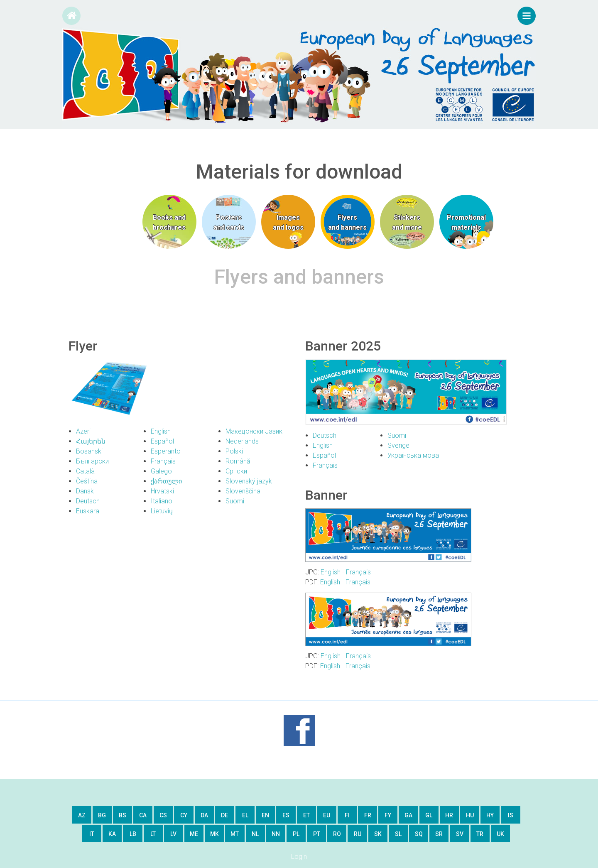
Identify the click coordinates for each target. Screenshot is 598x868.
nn (276, 834)
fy (388, 815)
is (511, 815)
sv (460, 834)
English (161, 431)
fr (368, 815)
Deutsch (88, 501)
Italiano (162, 501)
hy (490, 815)
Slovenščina (243, 491)
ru (358, 834)
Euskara (88, 511)
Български (92, 461)
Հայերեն (91, 441)
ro (337, 834)
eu (327, 815)
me (194, 834)
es (286, 815)
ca (143, 815)
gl (429, 815)
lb (133, 834)
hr (449, 815)
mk (214, 834)
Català (85, 471)
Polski (234, 451)
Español (162, 441)
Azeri (83, 431)
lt (153, 834)
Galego (161, 471)
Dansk (85, 491)
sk (378, 834)
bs (123, 815)
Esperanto (166, 451)
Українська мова (413, 455)
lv (173, 834)
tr (480, 834)
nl (255, 834)
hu (470, 815)
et (306, 815)
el (245, 815)
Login (299, 857)
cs (163, 815)
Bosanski (89, 451)
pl (296, 834)
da (204, 815)
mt (235, 834)
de (224, 815)
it (92, 834)
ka (112, 834)
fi (347, 815)
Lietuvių (162, 511)
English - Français (345, 582)
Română (238, 461)
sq (419, 834)
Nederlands (242, 441)
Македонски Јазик (254, 431)
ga (408, 815)
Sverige (398, 445)
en (265, 815)
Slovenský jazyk (249, 481)
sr (439, 834)
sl (398, 834)
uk (500, 834)
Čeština (87, 481)
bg (102, 815)
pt (317, 834)
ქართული (166, 481)
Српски (236, 471)
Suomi (235, 501)
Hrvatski (162, 491)
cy (184, 815)
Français (163, 461)
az (82, 815)
